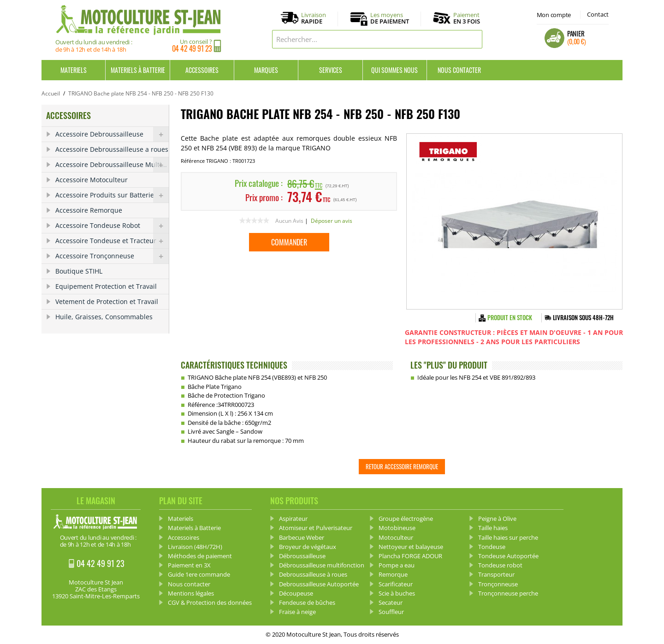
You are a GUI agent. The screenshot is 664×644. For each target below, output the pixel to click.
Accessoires (202, 70)
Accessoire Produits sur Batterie (112, 195)
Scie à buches (397, 593)
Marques (266, 70)
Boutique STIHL (79, 271)
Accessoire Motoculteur (92, 180)
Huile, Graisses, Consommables (104, 317)
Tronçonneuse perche (508, 593)
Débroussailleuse (302, 556)
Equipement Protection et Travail (106, 286)
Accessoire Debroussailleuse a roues (112, 149)
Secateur (391, 602)
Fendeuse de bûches (307, 602)
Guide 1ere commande (199, 574)
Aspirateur (293, 519)
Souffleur (391, 612)
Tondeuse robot (500, 565)
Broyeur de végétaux (308, 547)
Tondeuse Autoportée (508, 556)
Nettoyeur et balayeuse (411, 547)
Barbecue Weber (302, 537)
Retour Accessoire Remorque (402, 466)
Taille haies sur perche (508, 537)
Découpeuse (296, 593)
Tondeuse (492, 547)
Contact (598, 14)
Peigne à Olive (497, 519)
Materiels (74, 70)
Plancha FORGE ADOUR (410, 556)
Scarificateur (396, 584)
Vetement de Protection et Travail (107, 301)
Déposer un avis (332, 221)
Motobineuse (397, 528)
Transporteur (496, 574)
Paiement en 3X (189, 565)
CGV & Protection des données (210, 602)
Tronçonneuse (498, 584)
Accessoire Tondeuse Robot (112, 226)
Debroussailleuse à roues (313, 574)
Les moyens (390, 18)
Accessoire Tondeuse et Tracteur (112, 241)
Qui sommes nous (394, 70)
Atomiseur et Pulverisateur (316, 528)
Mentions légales (191, 593)
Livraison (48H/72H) (195, 547)
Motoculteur (396, 537)
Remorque (393, 574)
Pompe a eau (397, 565)
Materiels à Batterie (138, 70)
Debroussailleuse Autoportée (319, 584)
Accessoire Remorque (89, 210)
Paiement (467, 18)
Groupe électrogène (406, 519)
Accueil (51, 93)
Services (331, 70)
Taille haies (493, 528)
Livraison (314, 18)
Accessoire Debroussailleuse (112, 134)
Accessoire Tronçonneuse (112, 256)
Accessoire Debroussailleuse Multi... (112, 165)
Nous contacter (459, 70)
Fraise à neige (297, 612)
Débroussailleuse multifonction (322, 565)
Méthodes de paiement (200, 556)
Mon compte (554, 15)
